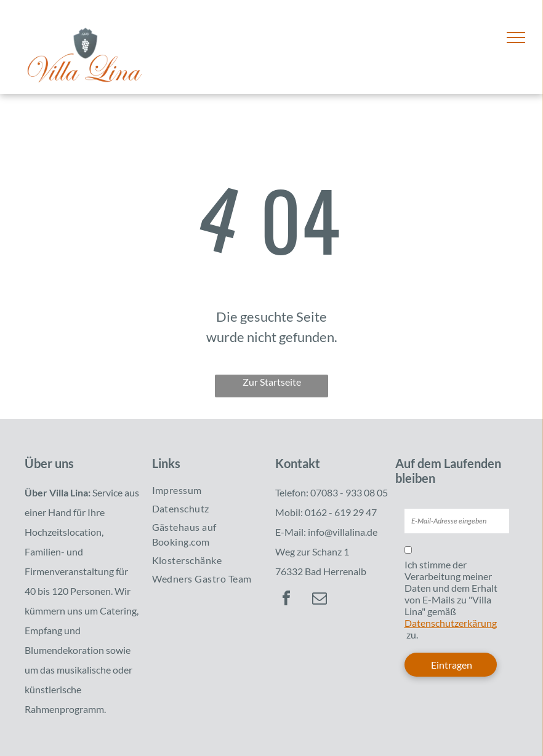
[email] (320, 600)
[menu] (516, 38)
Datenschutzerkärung (451, 623)
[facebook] (286, 600)
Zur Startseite (272, 382)
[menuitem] (206, 490)
